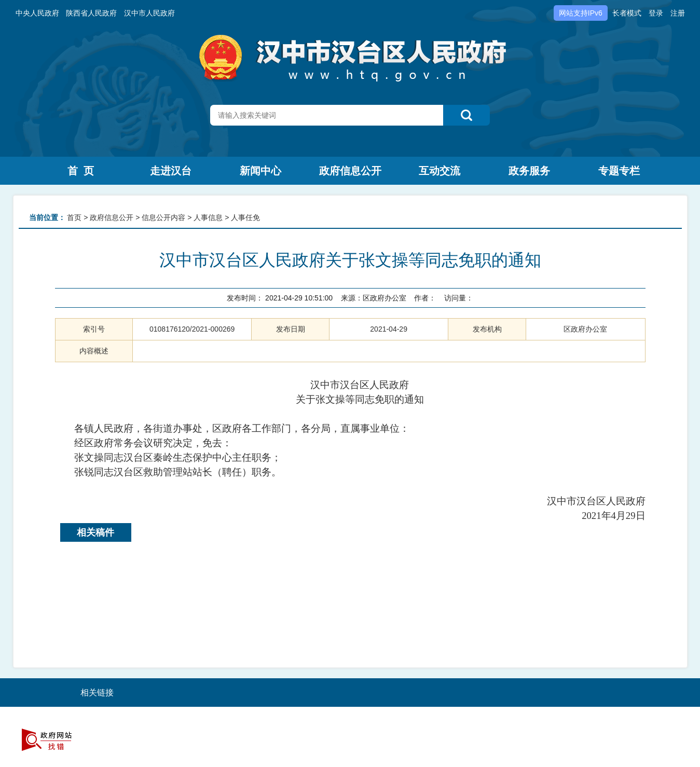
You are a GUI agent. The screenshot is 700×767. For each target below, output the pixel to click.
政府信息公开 (350, 171)
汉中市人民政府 (149, 13)
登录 (656, 13)
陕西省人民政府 (91, 13)
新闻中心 (260, 171)
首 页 (81, 171)
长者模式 (627, 13)
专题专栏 (619, 171)
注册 (678, 13)
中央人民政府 (37, 13)
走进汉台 (171, 171)
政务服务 (529, 171)
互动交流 (440, 171)
